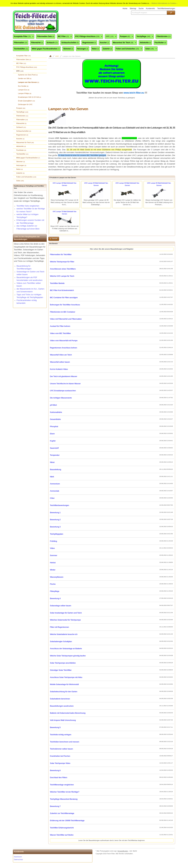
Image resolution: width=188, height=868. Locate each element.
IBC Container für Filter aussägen (64, 297)
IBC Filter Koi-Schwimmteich (62, 290)
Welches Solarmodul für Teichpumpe (65, 620)
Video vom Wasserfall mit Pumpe (64, 341)
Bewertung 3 (55, 527)
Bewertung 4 (55, 598)
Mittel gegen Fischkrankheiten (46, 49)
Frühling (53, 541)
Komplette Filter (23, 37)
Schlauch (52, 43)
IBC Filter (64, 37)
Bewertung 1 (55, 513)
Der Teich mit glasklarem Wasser (64, 376)
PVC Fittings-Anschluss (88, 37)
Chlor (52, 498)
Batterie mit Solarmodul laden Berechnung (68, 713)
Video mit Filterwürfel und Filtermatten (66, 319)
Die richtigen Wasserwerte (61, 398)
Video (52, 548)
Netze (95, 49)
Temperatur (55, 455)
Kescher (104, 43)
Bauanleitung (56, 469)
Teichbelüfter (21, 49)
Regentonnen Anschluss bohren (63, 348)
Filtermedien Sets (46, 36)
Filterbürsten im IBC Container (63, 312)
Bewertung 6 (55, 770)
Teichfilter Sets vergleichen (28, 206)
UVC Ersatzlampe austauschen (63, 391)
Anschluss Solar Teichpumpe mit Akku (66, 677)
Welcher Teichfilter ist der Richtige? (65, 792)
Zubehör (107, 49)
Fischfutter (160, 43)
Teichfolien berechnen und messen (65, 742)
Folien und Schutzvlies (128, 49)
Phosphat (54, 426)
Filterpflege (55, 591)
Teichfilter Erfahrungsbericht (62, 828)
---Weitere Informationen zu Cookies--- (164, 3)
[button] (171, 13)
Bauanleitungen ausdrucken (62, 706)
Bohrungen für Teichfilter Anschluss (65, 305)
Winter (53, 570)
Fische (53, 584)
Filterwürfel (37, 43)
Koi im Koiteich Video (59, 369)
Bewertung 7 (55, 806)
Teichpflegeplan (57, 534)
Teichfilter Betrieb (57, 283)
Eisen (52, 434)
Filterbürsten (164, 36)
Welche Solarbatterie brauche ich (64, 634)
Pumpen (126, 37)
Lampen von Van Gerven (71, 56)
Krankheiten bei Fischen (60, 756)
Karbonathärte (56, 412)
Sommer (54, 555)
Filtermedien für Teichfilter (61, 254)
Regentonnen (89, 43)
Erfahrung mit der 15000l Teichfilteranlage (67, 820)
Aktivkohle (145, 43)
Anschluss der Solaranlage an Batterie (66, 649)
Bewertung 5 (55, 727)
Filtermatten (21, 43)
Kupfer (53, 441)
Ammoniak (54, 491)
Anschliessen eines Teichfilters (63, 269)
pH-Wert (53, 405)
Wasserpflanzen (57, 577)
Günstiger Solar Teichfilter (61, 670)
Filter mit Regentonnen (59, 627)
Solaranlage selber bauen (61, 606)
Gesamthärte (55, 419)
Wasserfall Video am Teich (61, 355)
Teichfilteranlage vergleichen (62, 785)
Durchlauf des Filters (59, 777)
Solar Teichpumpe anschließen (63, 663)
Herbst (53, 563)
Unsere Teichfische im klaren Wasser (65, 384)
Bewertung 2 (55, 520)
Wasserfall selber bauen (60, 362)
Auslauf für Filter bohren (60, 326)
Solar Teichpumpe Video (60, 763)
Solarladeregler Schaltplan (61, 641)
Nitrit (52, 477)
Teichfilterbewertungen (59, 505)
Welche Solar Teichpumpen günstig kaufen (68, 656)
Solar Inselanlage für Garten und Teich (66, 613)
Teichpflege (144, 37)
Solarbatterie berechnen (60, 699)
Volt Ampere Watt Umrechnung (63, 720)
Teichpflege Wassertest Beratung (64, 799)
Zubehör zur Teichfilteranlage (62, 813)
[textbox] (149, 13)
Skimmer (68, 49)
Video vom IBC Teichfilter (60, 333)
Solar (151, 49)
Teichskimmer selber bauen (61, 749)
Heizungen (83, 49)
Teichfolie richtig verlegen (61, 735)
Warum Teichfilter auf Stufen (62, 835)
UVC (111, 37)
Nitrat (52, 462)
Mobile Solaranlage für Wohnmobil (64, 684)
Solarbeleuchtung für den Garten (64, 692)
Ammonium (55, 484)
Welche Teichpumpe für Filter (62, 262)
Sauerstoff (54, 448)
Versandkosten (123, 851)
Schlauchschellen (70, 43)
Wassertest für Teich (124, 43)
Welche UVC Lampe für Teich (62, 276)
